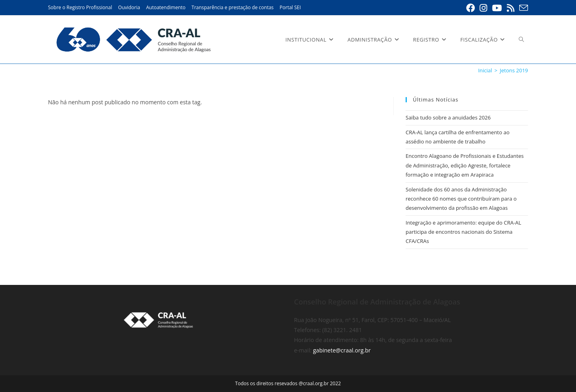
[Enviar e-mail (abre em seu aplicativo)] (522, 8)
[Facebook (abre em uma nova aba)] (470, 8)
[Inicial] (485, 70)
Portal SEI (290, 7)
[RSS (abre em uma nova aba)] (511, 8)
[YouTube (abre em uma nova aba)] (497, 8)
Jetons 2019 (514, 70)
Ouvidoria (129, 7)
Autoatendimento (166, 7)
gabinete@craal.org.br (342, 350)
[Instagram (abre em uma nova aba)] (483, 8)
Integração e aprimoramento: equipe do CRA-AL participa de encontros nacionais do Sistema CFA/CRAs (463, 232)
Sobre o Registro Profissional (80, 7)
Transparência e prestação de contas (233, 7)
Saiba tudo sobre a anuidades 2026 (448, 117)
